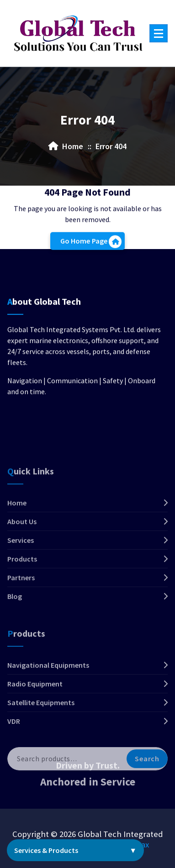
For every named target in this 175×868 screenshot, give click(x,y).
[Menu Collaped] (159, 33)
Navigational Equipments (48, 697)
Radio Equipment (35, 716)
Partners (21, 609)
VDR (14, 753)
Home (17, 534)
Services (21, 572)
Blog (15, 628)
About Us (22, 553)
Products (22, 590)
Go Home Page (91, 244)
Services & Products (75, 850)
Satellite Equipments (41, 734)
